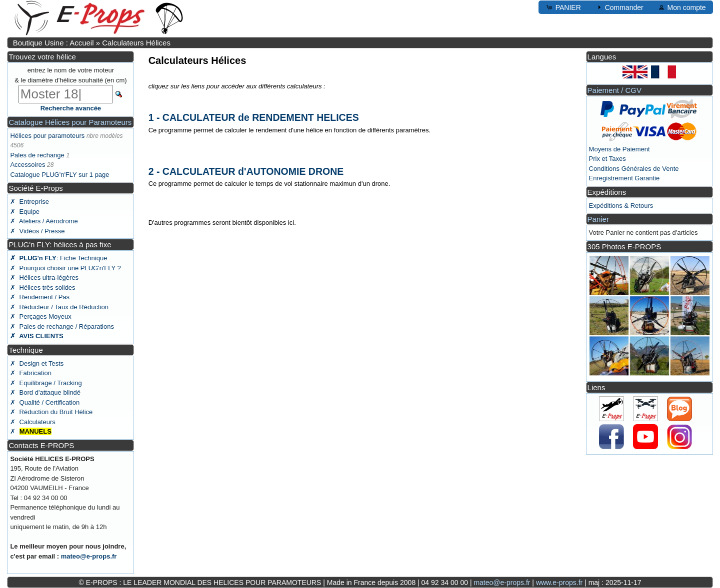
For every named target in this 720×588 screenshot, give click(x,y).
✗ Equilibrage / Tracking (46, 383)
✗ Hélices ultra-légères (44, 278)
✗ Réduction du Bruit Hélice (51, 412)
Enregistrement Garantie (624, 178)
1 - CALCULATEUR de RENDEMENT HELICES (254, 117)
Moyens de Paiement (619, 149)
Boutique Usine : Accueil (53, 43)
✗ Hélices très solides (42, 288)
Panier (598, 219)
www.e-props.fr (559, 583)
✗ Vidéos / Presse (37, 231)
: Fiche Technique (58, 258)
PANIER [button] (563, 7)
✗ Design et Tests (37, 363)
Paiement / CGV (614, 90)
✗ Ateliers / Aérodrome (44, 221)
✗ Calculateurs (32, 422)
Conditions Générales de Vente (634, 169)
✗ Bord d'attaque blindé (45, 392)
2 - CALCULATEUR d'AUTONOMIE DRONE (246, 171)
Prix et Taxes (607, 159)
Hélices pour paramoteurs (47, 136)
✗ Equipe (25, 212)
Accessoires (27, 165)
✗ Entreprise (29, 202)
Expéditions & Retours (621, 206)
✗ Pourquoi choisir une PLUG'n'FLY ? (65, 268)
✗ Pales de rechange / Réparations (62, 326)
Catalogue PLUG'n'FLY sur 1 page (59, 175)
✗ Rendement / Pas (40, 297)
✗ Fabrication (31, 373)
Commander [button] (619, 7)
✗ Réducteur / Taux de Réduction (59, 307)
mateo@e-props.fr (89, 556)
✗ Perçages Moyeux (40, 316)
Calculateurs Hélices (136, 43)
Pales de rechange (37, 155)
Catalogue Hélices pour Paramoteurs (70, 122)
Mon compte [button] (682, 7)
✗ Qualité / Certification (45, 402)
